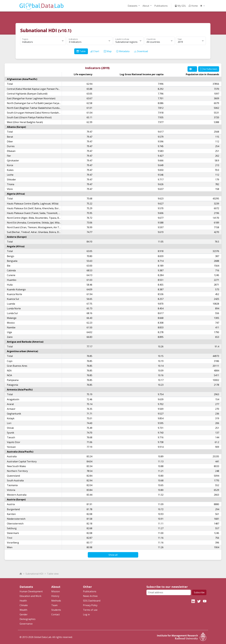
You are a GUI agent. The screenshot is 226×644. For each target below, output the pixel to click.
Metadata (123, 51)
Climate (24, 605)
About (146, 6)
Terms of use (90, 610)
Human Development (31, 591)
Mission (56, 591)
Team (54, 605)
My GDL (180, 6)
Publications (161, 6)
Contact (55, 614)
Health (23, 601)
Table (81, 51)
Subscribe (199, 592)
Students (56, 610)
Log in (86, 614)
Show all (113, 555)
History (55, 596)
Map (108, 51)
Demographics (28, 619)
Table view (53, 574)
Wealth (23, 610)
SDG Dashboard (92, 601)
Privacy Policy (90, 605)
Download (141, 51)
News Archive (90, 596)
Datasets (133, 6)
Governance (26, 624)
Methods (56, 601)
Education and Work (30, 596)
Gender (24, 614)
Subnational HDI (34, 574)
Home (193, 6)
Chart (95, 51)
